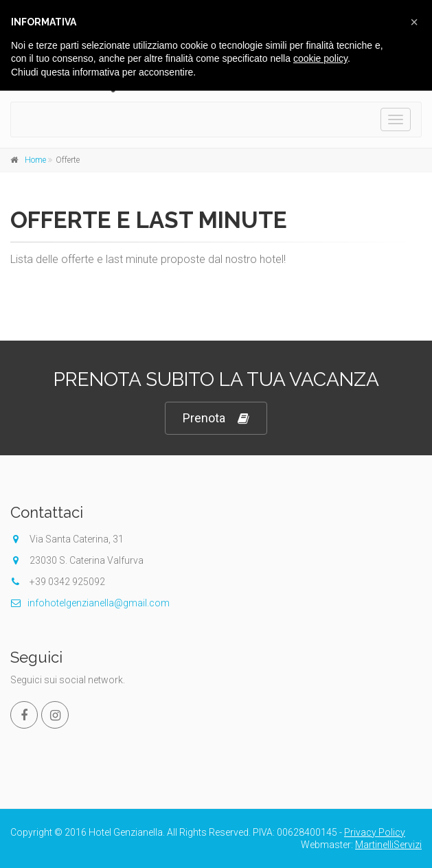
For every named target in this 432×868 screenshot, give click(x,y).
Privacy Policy (375, 832)
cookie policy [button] (320, 58)
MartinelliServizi (388, 845)
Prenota (216, 419)
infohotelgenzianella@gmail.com (90, 603)
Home (35, 160)
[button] (414, 22)
